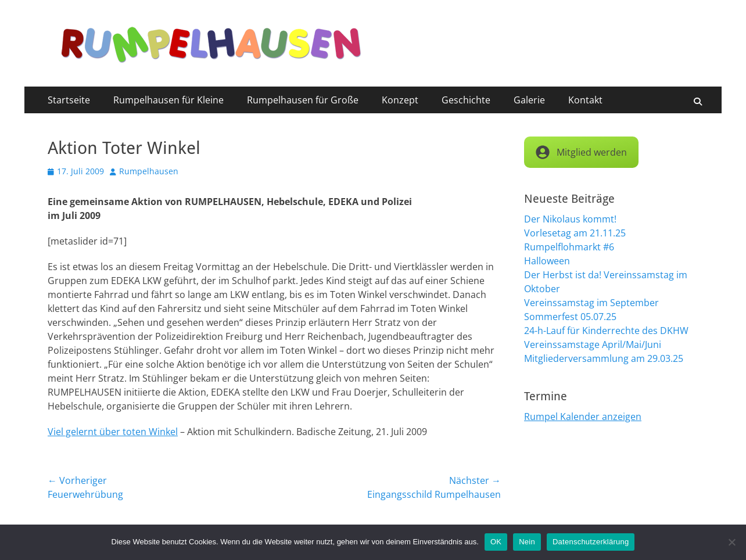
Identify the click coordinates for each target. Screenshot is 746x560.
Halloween (547, 261)
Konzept (400, 100)
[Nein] (731, 542)
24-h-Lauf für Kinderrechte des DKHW (606, 331)
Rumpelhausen (149, 171)
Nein (527, 542)
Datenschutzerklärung (591, 542)
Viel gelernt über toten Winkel (113, 432)
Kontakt (585, 100)
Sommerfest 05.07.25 (570, 317)
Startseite (69, 100)
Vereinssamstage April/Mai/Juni (593, 344)
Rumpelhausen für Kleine (168, 100)
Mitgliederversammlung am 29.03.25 (604, 358)
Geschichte (466, 100)
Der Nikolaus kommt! (570, 219)
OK (496, 542)
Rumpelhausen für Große (303, 100)
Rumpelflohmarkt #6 (569, 247)
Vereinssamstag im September (591, 303)
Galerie (529, 100)
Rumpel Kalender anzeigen (583, 417)
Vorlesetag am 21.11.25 (575, 233)
